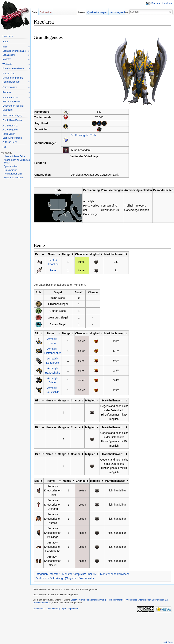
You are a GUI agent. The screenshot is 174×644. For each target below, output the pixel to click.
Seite (35, 12)
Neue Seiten (9, 134)
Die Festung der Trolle (84, 135)
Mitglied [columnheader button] (95, 254)
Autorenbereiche (16, 98)
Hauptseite (8, 36)
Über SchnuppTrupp (56, 609)
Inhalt (16, 47)
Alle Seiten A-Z (10, 126)
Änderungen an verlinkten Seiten (17, 161)
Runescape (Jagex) (12, 115)
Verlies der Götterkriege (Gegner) (56, 578)
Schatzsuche (16, 55)
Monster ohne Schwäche (115, 574)
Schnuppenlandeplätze (16, 51)
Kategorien (41, 574)
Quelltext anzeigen (106, 12)
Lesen (90, 12)
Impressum (73, 609)
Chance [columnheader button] (80, 254)
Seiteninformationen (14, 178)
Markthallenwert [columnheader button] (114, 254)
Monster (55, 574)
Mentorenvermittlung (13, 78)
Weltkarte (16, 64)
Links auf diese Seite (14, 156)
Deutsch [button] (156, 3)
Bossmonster (86, 578)
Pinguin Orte (9, 74)
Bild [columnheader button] (38, 254)
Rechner (16, 92)
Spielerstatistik (16, 87)
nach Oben (168, 642)
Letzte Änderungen (12, 138)
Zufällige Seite (10, 142)
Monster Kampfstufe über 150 (80, 574)
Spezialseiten (11, 166)
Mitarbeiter (8, 110)
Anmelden (167, 3)
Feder (53, 270)
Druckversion (10, 170)
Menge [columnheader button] (66, 254)
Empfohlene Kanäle (12, 120)
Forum (6, 42)
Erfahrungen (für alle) (13, 106)
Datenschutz (39, 609)
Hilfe (5, 147)
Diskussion (46, 12)
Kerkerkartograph (16, 82)
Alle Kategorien (10, 130)
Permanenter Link (13, 174)
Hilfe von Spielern (11, 102)
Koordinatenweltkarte (16, 69)
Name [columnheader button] (52, 254)
